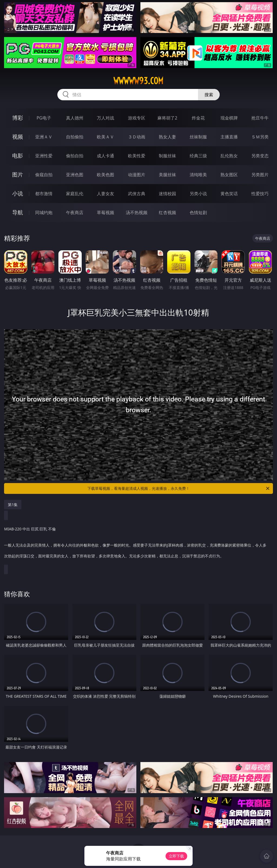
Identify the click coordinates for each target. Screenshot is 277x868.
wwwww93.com (138, 81)
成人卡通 (105, 156)
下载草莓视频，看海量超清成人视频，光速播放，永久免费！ (179, 488)
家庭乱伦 (75, 194)
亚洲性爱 (44, 156)
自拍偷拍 (75, 137)
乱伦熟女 (229, 156)
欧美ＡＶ (105, 137)
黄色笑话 (229, 194)
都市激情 (44, 194)
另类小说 (198, 194)
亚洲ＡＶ (44, 137)
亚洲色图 (75, 175)
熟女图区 (229, 175)
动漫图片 (137, 175)
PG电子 (44, 118)
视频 (18, 137)
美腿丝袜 (167, 175)
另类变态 (260, 156)
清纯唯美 (198, 175)
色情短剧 (198, 212)
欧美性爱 (137, 156)
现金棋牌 (229, 118)
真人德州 (75, 118)
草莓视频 (105, 212)
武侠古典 (137, 194)
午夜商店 (75, 212)
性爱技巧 (260, 194)
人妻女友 (105, 194)
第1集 (13, 505)
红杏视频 (167, 212)
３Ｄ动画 (137, 137)
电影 (18, 156)
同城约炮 (44, 212)
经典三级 (198, 156)
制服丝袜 (167, 156)
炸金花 (198, 118)
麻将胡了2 (167, 118)
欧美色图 (105, 175)
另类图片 (260, 175)
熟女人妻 (167, 137)
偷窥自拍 (44, 175)
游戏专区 (137, 118)
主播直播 (229, 137)
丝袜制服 (198, 137)
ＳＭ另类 (260, 137)
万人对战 (105, 118)
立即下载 (176, 856)
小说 (18, 193)
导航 (18, 212)
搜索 (209, 95)
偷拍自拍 (75, 156)
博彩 (18, 118)
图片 (18, 174)
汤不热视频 (137, 212)
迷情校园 (167, 194)
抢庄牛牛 (260, 118)
